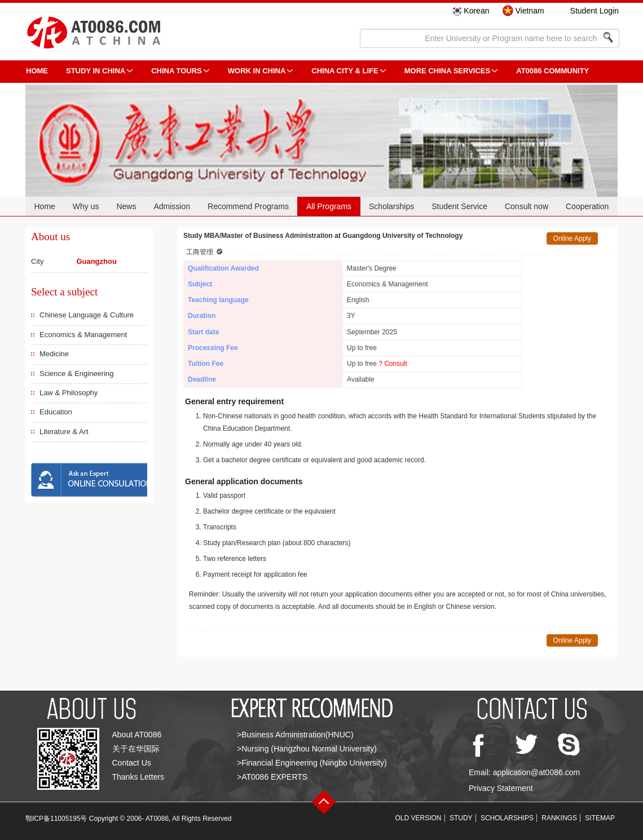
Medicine (54, 354)
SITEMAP (600, 818)
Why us (86, 206)
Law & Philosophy (69, 393)
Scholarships (391, 206)
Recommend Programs (248, 206)
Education (56, 412)
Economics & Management (83, 335)
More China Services (447, 71)
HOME (37, 71)
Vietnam (529, 11)
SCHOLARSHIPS (507, 818)
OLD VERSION (419, 818)
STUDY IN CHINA (96, 71)
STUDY (461, 818)
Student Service (459, 206)
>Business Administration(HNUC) (295, 735)
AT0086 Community (552, 71)
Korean (476, 11)
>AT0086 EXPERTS (272, 777)
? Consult (393, 364)
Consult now (527, 206)
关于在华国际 (136, 749)
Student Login (594, 11)
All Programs (329, 206)
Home (44, 206)
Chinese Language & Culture (87, 315)
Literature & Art (64, 432)
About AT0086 (137, 735)
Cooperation (587, 206)
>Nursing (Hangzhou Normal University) (307, 749)
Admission (172, 206)
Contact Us (132, 763)
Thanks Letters (138, 777)
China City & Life (345, 71)
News (126, 206)
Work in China (257, 71)
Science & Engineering (77, 373)
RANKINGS (559, 818)
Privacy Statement (501, 788)
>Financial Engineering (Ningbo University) (312, 763)
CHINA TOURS (177, 71)
